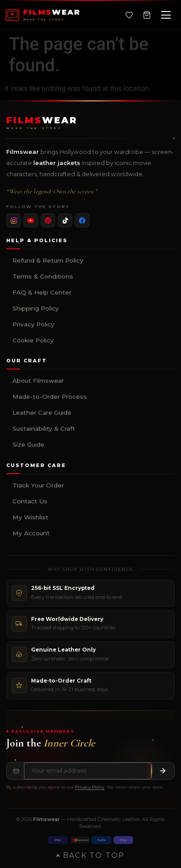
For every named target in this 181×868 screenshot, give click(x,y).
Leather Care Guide (42, 412)
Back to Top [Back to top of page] (90, 855)
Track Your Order (38, 485)
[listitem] (14, 221)
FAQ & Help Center (42, 292)
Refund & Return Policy (48, 260)
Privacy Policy (33, 324)
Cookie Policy (33, 340)
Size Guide (28, 444)
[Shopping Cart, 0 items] (147, 15)
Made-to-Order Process (50, 397)
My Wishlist (30, 517)
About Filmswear (38, 381)
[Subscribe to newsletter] (163, 771)
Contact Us (30, 501)
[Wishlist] (129, 15)
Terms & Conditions (43, 276)
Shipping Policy (36, 308)
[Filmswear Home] (42, 123)
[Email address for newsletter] (88, 771)
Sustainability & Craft (44, 428)
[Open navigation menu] (166, 15)
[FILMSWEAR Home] (43, 15)
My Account (31, 533)
